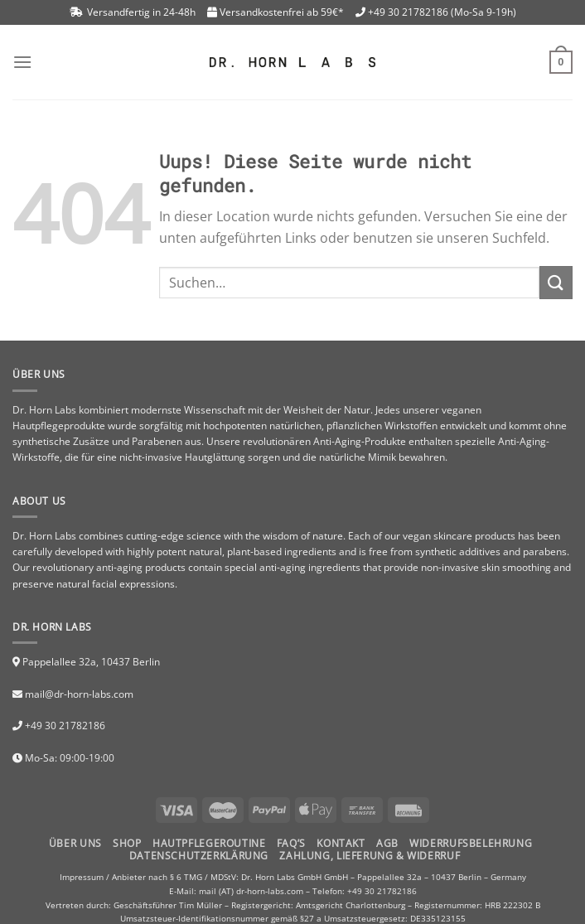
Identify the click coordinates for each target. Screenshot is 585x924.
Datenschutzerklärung (199, 856)
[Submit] (556, 282)
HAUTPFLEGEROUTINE (209, 843)
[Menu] (22, 62)
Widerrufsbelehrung (471, 843)
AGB (387, 843)
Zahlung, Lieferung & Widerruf (370, 856)
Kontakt (341, 843)
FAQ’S (291, 843)
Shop (127, 843)
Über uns (75, 843)
